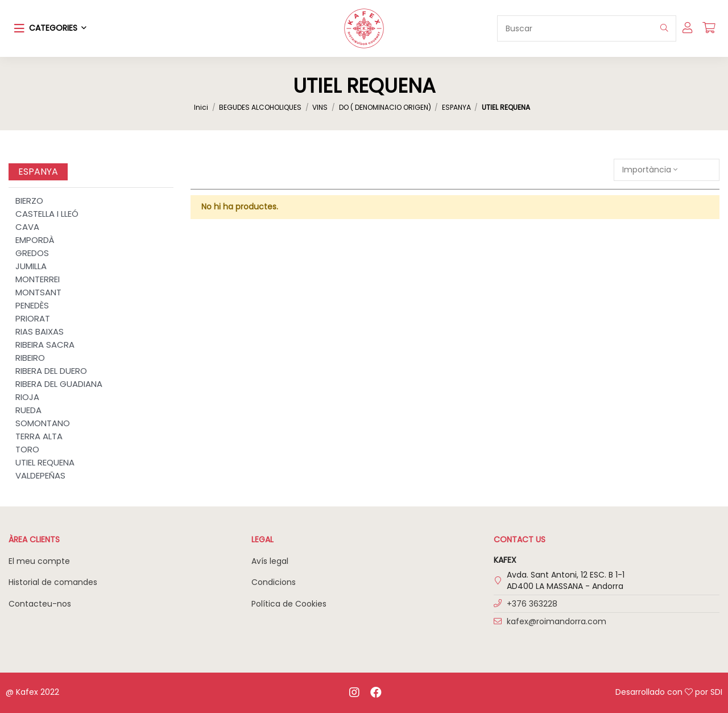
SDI (716, 692)
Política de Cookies (289, 604)
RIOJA (27, 397)
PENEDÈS (32, 305)
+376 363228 (532, 604)
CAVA (27, 227)
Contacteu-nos (40, 604)
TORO (27, 449)
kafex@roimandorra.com (557, 621)
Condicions (274, 582)
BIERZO (29, 201)
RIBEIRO (30, 358)
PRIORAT (33, 318)
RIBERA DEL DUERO (51, 371)
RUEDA (28, 410)
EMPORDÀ (35, 240)
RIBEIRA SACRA (45, 345)
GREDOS (32, 253)
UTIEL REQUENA (45, 462)
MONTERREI (38, 279)
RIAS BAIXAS (40, 331)
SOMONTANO (43, 423)
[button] (50, 28)
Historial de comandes (53, 582)
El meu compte (39, 561)
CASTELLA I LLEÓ (47, 214)
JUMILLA (31, 266)
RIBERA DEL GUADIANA (59, 384)
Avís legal (270, 561)
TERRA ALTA (39, 436)
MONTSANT (38, 292)
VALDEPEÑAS (40, 475)
